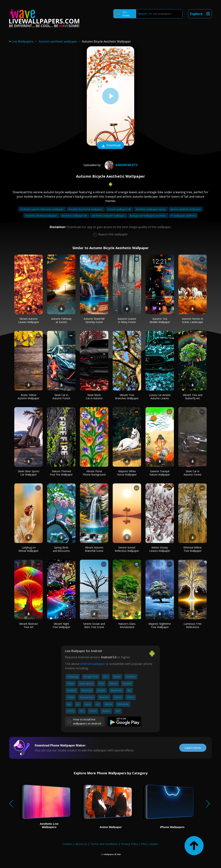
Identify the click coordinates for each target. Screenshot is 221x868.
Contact (67, 844)
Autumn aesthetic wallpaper (58, 41)
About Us (81, 844)
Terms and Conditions (104, 844)
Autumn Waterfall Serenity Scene (94, 320)
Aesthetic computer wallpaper (109, 216)
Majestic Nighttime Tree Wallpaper (160, 625)
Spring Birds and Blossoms (61, 549)
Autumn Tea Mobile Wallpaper (160, 320)
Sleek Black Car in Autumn (94, 397)
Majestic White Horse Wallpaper (127, 473)
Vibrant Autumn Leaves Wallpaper (29, 320)
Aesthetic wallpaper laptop (151, 209)
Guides (154, 844)
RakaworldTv (121, 165)
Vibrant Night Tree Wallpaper (61, 625)
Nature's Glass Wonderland (127, 625)
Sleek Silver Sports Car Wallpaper (29, 473)
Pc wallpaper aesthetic (183, 216)
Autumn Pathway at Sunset (61, 320)
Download (110, 146)
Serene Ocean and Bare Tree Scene (94, 625)
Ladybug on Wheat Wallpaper (29, 549)
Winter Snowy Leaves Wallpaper (160, 549)
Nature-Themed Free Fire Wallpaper (61, 473)
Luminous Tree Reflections (193, 625)
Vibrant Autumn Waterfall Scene (94, 549)
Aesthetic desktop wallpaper (41, 216)
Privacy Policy (130, 844)
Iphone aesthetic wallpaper (186, 209)
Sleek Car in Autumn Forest (61, 397)
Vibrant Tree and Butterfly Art (193, 397)
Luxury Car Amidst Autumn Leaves (160, 397)
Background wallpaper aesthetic (148, 216)
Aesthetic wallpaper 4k (75, 216)
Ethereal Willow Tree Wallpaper (193, 549)
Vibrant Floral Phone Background (94, 473)
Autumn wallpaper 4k (119, 209)
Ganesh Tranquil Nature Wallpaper (160, 473)
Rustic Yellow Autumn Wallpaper (28, 397)
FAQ (144, 844)
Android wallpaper (93, 664)
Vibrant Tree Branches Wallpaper (127, 397)
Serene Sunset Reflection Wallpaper (127, 549)
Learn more (193, 748)
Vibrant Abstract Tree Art (28, 625)
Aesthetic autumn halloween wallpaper (42, 209)
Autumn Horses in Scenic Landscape (193, 320)
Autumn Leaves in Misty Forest (127, 320)
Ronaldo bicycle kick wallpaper (86, 209)
